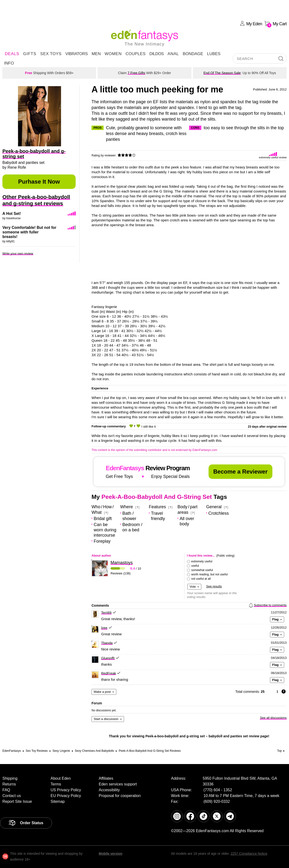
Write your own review (18, 254)
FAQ (6, 790)
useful (195, 566)
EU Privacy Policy (66, 796)
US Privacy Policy (66, 790)
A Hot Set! (12, 214)
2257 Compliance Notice (249, 854)
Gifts (30, 54)
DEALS (12, 54)
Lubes (214, 54)
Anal (173, 54)
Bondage (193, 54)
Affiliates (106, 778)
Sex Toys (51, 54)
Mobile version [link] (111, 854)
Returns (9, 784)
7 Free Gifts (136, 73)
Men (96, 54)
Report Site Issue (17, 801)
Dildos (157, 54)
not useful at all (201, 579)
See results (214, 586)
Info (9, 63)
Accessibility (109, 790)
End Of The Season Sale (222, 73)
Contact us (12, 796)
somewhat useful (202, 570)
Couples (135, 54)
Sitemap (58, 801)
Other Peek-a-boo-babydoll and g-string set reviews (36, 200)
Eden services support (118, 784)
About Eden (61, 778)
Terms (56, 784)
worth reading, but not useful (209, 574)
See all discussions (273, 718)
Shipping (10, 778)
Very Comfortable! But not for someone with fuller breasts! (29, 232)
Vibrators (76, 54)
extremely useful (202, 561)
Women (113, 54)
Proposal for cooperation (120, 796)
